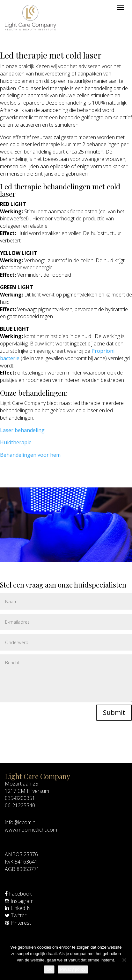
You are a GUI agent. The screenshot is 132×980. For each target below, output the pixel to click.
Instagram (19, 901)
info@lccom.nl (21, 822)
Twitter (16, 915)
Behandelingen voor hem (30, 455)
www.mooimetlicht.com (31, 830)
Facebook (18, 894)
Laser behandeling (22, 430)
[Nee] (124, 960)
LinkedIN (18, 908)
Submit (114, 712)
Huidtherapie (16, 442)
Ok (49, 969)
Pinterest (18, 923)
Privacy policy (73, 969)
